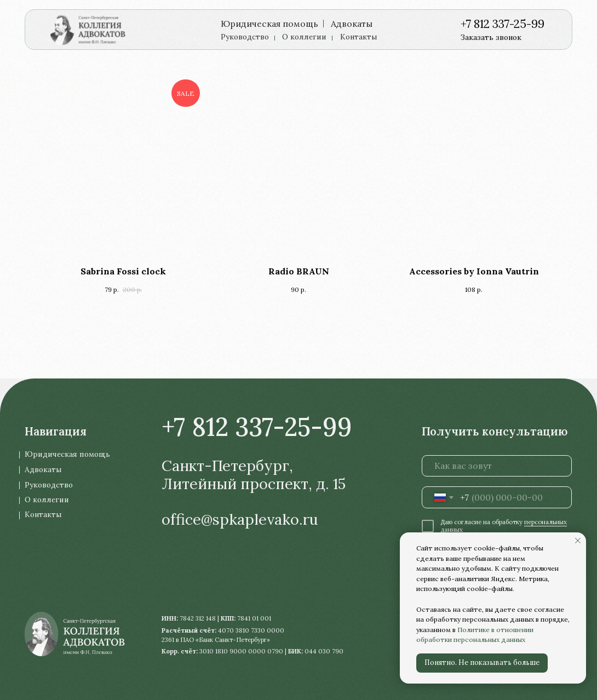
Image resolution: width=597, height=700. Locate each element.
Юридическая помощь (269, 24)
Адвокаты (352, 24)
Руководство (245, 37)
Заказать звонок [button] (491, 37)
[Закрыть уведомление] (578, 541)
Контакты (358, 37)
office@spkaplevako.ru (240, 519)
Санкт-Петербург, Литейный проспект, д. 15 (254, 475)
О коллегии (304, 37)
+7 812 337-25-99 (503, 24)
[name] (497, 466)
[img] (92, 29)
